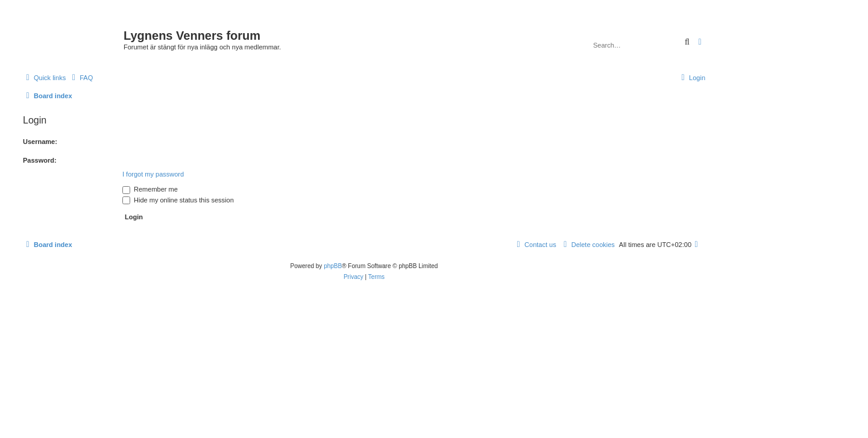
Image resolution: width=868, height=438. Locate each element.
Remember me (150, 189)
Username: (40, 142)
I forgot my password (153, 174)
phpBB (333, 266)
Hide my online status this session (178, 200)
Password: (40, 160)
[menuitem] (81, 78)
